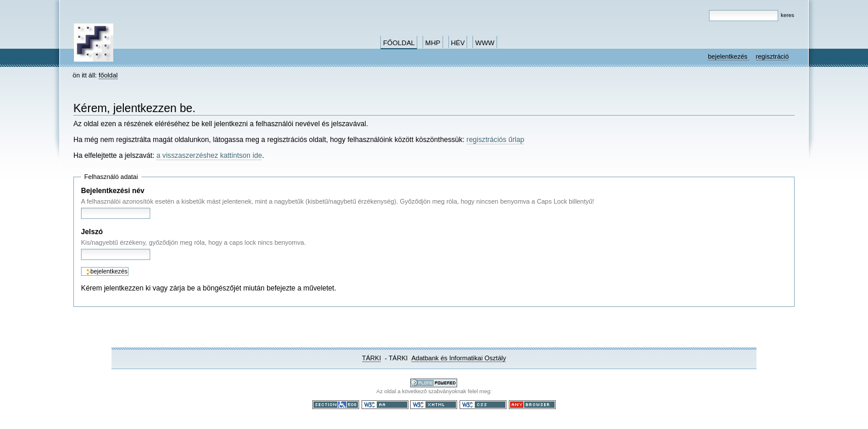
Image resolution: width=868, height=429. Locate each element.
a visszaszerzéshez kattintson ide (209, 156)
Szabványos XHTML (434, 405)
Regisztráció (772, 56)
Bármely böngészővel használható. (532, 405)
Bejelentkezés (729, 56)
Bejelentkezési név (113, 191)
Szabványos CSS (483, 405)
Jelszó (92, 232)
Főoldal (399, 43)
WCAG (385, 405)
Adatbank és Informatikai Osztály (459, 358)
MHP (433, 43)
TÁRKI (372, 358)
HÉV (458, 43)
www (485, 43)
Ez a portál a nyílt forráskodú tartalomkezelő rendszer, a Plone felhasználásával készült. (434, 383)
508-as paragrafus (336, 405)
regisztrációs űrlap (495, 140)
